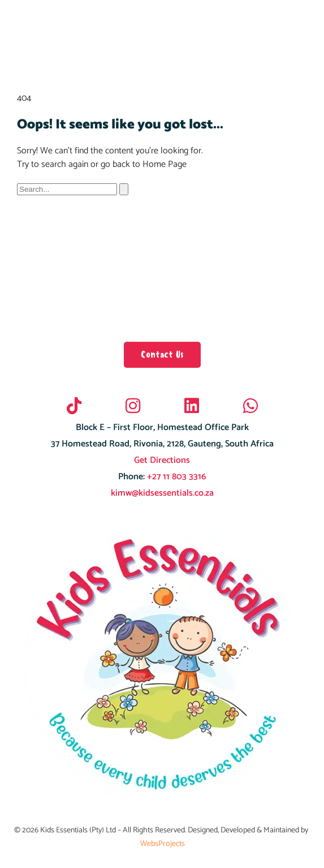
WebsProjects (163, 844)
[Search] (124, 189)
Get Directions (162, 460)
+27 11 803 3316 (175, 477)
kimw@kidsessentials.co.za (162, 493)
